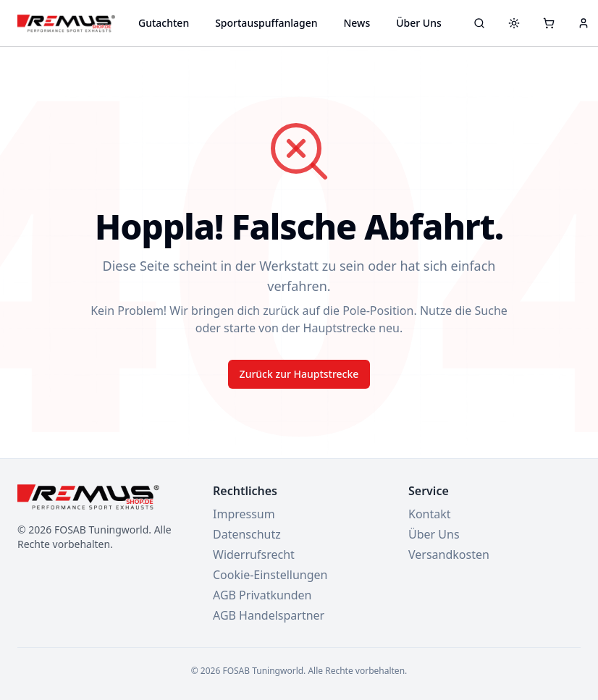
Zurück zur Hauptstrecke (299, 374)
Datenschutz (247, 534)
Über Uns (419, 23)
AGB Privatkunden (262, 595)
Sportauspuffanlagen (266, 23)
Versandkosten (449, 554)
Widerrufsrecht (254, 554)
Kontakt (430, 514)
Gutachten (164, 23)
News (357, 23)
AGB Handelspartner (269, 615)
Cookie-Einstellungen (270, 575)
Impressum (244, 514)
